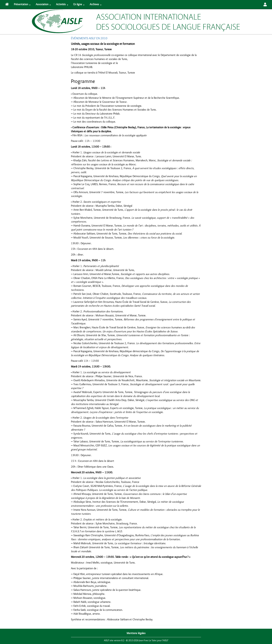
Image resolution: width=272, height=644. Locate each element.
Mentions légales (136, 633)
